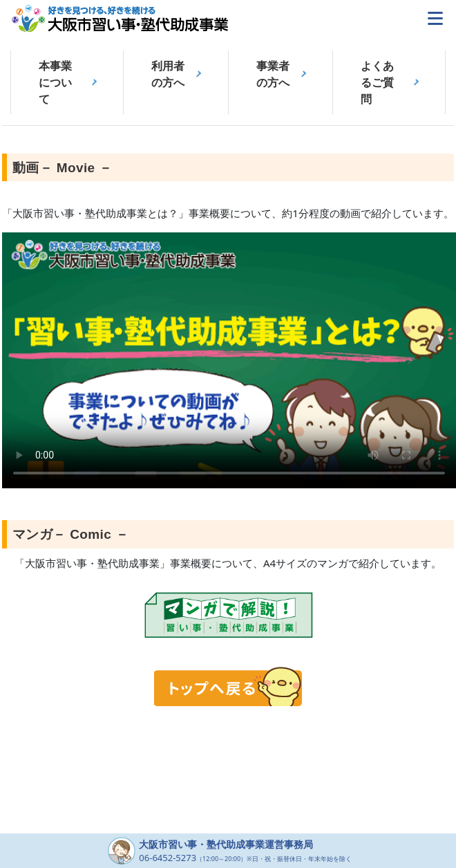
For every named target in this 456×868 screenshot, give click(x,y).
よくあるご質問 (377, 82)
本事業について (55, 82)
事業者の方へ (273, 74)
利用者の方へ (168, 74)
